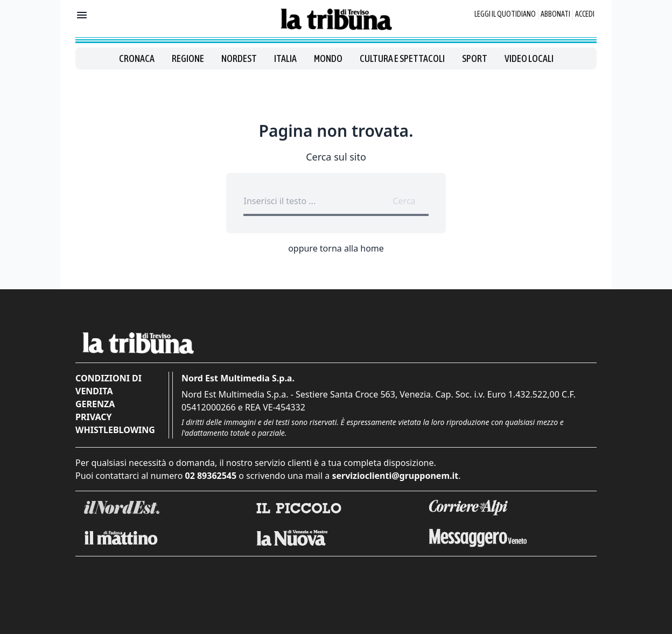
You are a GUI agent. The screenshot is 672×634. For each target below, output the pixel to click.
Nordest (239, 58)
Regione (188, 58)
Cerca (404, 201)
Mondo (328, 58)
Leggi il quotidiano (505, 14)
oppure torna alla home (336, 248)
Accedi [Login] (585, 14)
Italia (285, 58)
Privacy (93, 417)
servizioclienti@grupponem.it (395, 476)
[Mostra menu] (82, 15)
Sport (475, 58)
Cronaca (137, 58)
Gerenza (95, 404)
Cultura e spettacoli (402, 58)
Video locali (529, 58)
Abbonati (555, 14)
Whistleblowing (115, 430)
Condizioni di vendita (108, 385)
